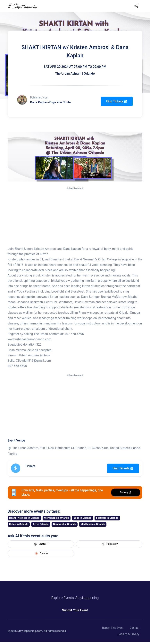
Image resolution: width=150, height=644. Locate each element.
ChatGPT (41, 544)
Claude (41, 554)
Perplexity (109, 544)
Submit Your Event (75, 610)
